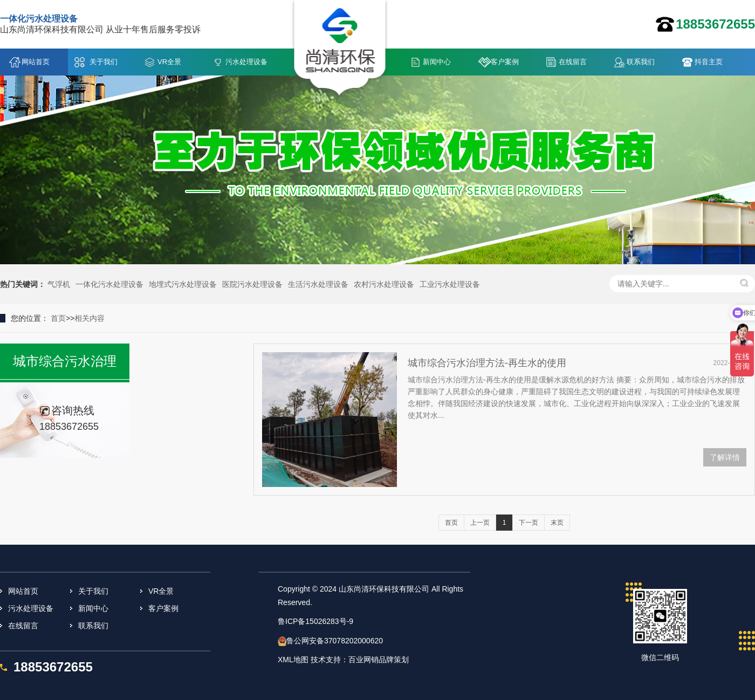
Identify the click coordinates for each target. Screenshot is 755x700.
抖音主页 (709, 62)
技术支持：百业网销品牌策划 (360, 660)
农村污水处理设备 (384, 284)
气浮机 (59, 284)
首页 (58, 318)
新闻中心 (437, 62)
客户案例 (505, 62)
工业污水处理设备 (450, 284)
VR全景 (169, 62)
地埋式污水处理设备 (183, 284)
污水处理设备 (246, 62)
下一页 (528, 523)
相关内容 (90, 318)
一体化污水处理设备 (109, 284)
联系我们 (641, 62)
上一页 (480, 523)
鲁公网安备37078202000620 (335, 641)
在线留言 (573, 62)
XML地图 (293, 660)
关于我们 (104, 62)
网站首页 (36, 62)
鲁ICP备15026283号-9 (315, 621)
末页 (557, 523)
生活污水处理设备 (318, 284)
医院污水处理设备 (252, 284)
